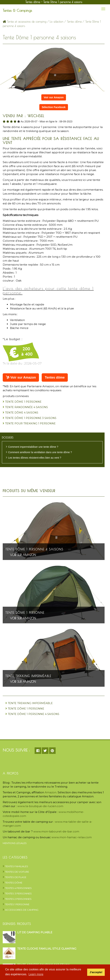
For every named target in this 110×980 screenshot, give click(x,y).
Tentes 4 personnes (18, 888)
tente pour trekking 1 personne (30, 423)
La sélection (57, 22)
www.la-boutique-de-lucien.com (40, 806)
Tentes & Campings (17, 10)
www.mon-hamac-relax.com (72, 837)
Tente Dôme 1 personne (23, 402)
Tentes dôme (74, 22)
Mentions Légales (15, 843)
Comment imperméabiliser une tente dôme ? (33, 447)
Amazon (51, 792)
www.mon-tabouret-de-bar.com (56, 831)
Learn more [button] (36, 974)
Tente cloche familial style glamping (47, 949)
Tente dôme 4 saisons (22, 413)
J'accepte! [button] (96, 972)
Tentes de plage (16, 877)
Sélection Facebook (54, 107)
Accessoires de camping (22, 910)
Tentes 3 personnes (18, 893)
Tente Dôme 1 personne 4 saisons (34, 549)
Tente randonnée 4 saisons (26, 407)
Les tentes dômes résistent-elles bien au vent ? (35, 458)
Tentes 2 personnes (18, 899)
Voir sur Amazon (54, 97)
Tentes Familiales (17, 866)
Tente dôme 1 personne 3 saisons (31, 418)
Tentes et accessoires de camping (25, 22)
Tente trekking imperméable (28, 676)
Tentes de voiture (17, 872)
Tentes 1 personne (17, 904)
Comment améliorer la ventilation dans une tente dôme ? (40, 452)
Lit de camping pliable (35, 932)
